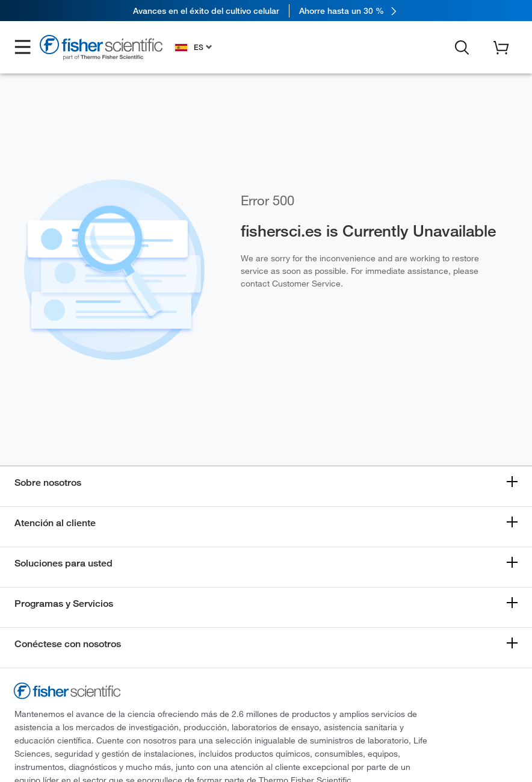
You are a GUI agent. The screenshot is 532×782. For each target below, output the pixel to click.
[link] (266, 11)
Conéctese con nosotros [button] (68, 644)
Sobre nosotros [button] (48, 483)
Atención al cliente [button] (55, 523)
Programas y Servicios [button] (64, 604)
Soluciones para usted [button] (63, 563)
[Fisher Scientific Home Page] (101, 49)
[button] (23, 48)
